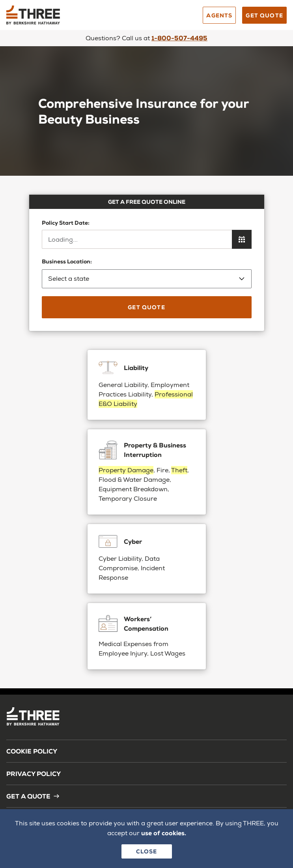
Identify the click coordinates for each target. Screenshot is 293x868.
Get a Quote (33, 796)
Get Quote (264, 15)
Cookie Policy (32, 751)
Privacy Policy (34, 773)
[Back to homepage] (66, 18)
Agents (219, 15)
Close (147, 851)
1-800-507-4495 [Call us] (179, 38)
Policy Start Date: (66, 223)
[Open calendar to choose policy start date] (242, 239)
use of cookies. (164, 833)
